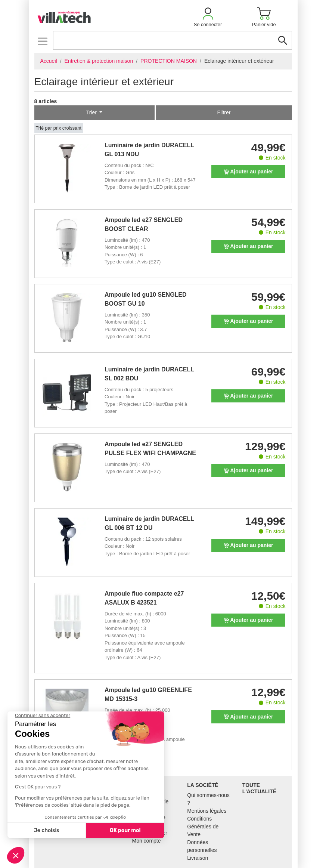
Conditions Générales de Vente (203, 827)
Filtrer (224, 112)
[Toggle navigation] (43, 41)
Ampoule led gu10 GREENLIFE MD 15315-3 (148, 694)
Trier (92, 112)
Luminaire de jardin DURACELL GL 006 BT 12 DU (149, 523)
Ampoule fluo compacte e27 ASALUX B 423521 (144, 598)
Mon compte (147, 841)
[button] (208, 17)
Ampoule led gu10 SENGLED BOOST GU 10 (146, 299)
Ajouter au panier (249, 172)
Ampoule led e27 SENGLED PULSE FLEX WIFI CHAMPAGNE (150, 449)
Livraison (198, 858)
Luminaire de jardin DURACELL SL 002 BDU (149, 374)
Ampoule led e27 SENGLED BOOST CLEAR (144, 224)
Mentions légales (207, 811)
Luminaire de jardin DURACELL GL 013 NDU (149, 150)
